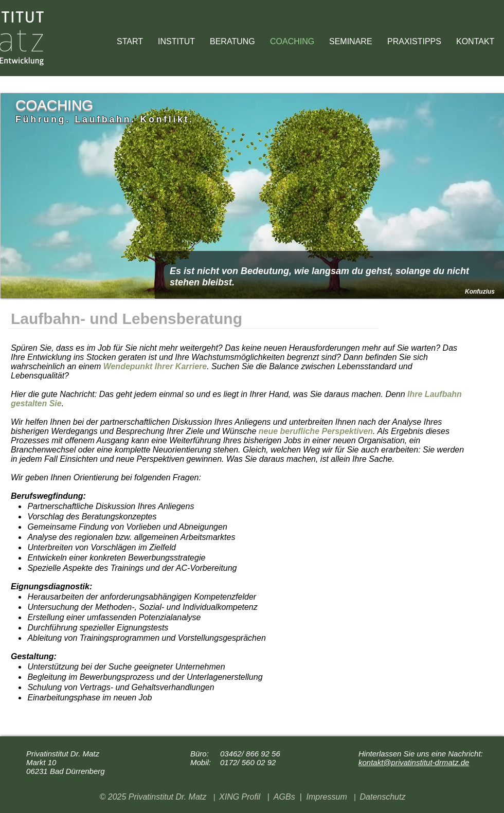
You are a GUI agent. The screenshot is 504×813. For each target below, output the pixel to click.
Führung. (43, 119)
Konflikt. (167, 119)
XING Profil (240, 797)
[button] (417, 42)
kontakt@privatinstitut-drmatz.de (414, 762)
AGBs (284, 797)
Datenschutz (382, 797)
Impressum (327, 797)
